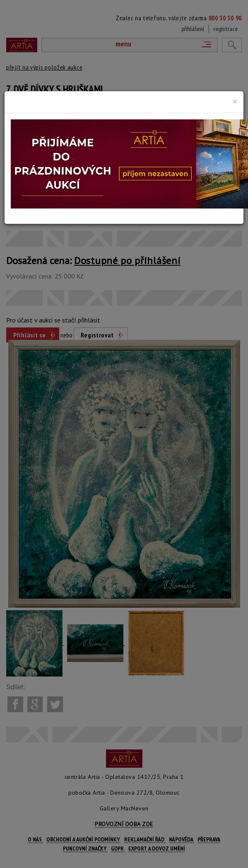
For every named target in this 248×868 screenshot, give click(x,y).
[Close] (235, 102)
